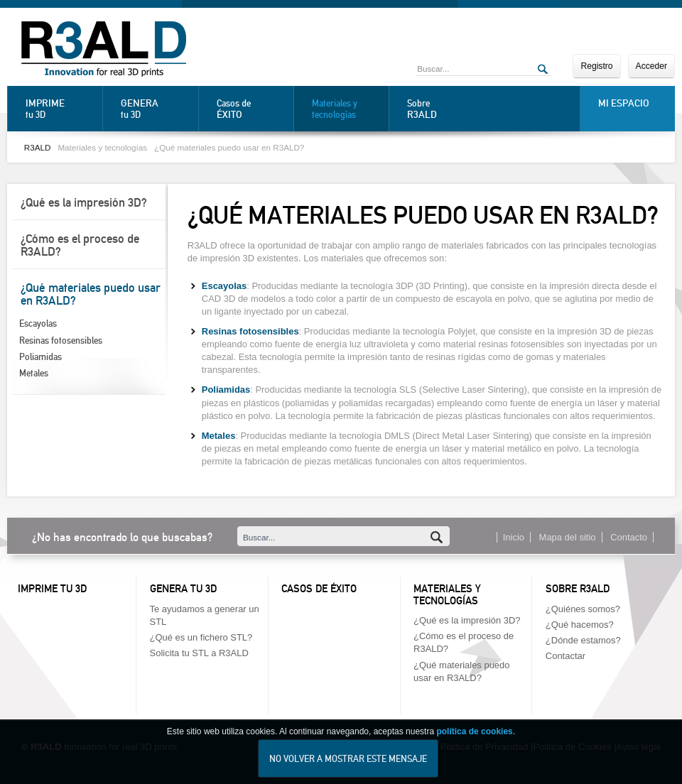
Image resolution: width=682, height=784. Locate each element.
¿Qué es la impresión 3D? (84, 202)
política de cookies (474, 741)
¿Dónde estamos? (583, 640)
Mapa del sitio (568, 537)
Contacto (629, 537)
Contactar (565, 656)
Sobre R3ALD (578, 589)
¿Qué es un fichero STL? (201, 637)
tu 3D (60, 109)
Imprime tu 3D (52, 589)
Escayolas (38, 323)
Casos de (251, 109)
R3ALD (38, 147)
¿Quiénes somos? (583, 609)
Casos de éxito (319, 589)
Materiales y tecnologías (335, 109)
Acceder (651, 66)
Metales (34, 373)
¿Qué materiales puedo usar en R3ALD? (229, 147)
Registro (596, 66)
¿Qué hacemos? (580, 625)
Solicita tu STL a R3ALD (199, 653)
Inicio (514, 537)
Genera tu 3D (183, 589)
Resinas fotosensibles (61, 341)
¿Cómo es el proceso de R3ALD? (80, 245)
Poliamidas (40, 357)
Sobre (442, 109)
